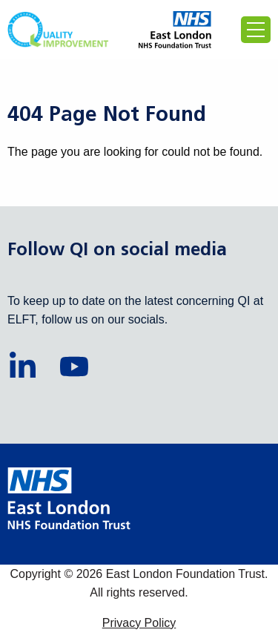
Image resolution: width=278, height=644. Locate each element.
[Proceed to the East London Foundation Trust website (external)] (175, 30)
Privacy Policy (139, 623)
